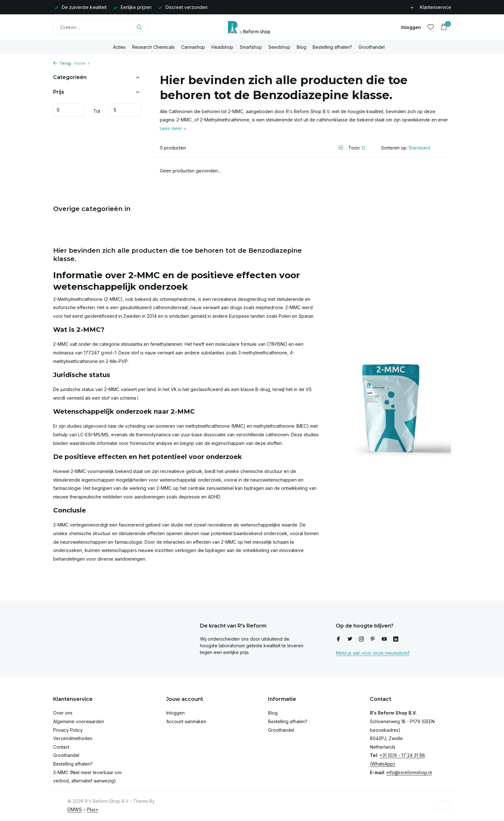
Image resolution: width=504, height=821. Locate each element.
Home (82, 63)
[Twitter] (350, 639)
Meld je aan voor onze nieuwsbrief (373, 653)
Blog (302, 47)
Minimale (68, 110)
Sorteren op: (394, 148)
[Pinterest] (373, 639)
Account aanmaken (186, 721)
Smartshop (251, 47)
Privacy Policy (68, 730)
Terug (62, 63)
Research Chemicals (153, 47)
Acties (119, 47)
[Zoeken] (101, 27)
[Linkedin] (396, 639)
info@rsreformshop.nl (409, 772)
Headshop (222, 47)
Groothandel (372, 47)
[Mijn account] (411, 27)
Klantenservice (436, 7)
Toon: (354, 148)
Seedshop (279, 47)
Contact (61, 747)
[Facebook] (338, 639)
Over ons (63, 713)
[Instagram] (361, 639)
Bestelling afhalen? (332, 47)
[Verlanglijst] (431, 27)
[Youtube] (384, 639)
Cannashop (193, 47)
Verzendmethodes (73, 738)
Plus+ (93, 809)
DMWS (75, 809)
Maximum (125, 110)
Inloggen (175, 713)
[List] (341, 148)
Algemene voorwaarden (79, 721)
